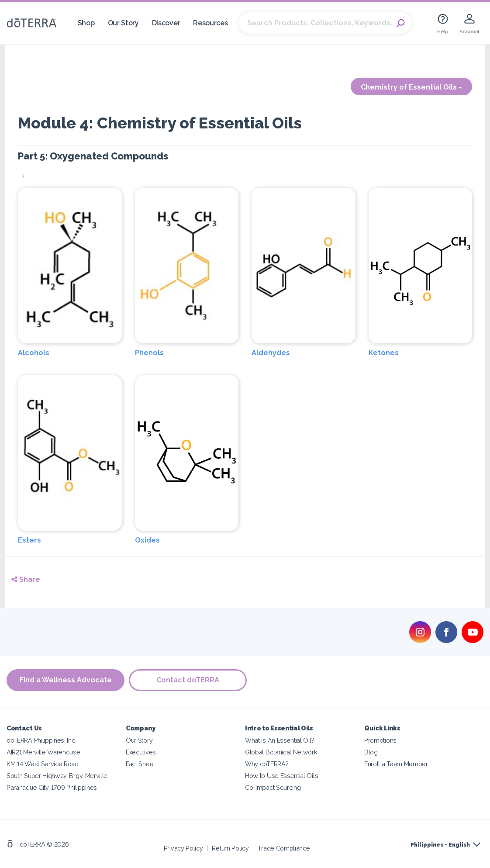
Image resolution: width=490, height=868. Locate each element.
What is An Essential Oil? (280, 740)
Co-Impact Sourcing (273, 787)
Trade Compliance (284, 848)
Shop (86, 23)
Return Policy (230, 848)
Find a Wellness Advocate (66, 680)
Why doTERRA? (267, 764)
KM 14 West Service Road (43, 764)
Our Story (123, 23)
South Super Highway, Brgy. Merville (57, 776)
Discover (166, 23)
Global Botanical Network (281, 752)
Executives (141, 752)
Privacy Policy (183, 848)
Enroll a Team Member (396, 764)
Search (400, 23)
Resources (210, 23)
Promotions (380, 740)
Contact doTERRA (188, 680)
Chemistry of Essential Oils (411, 87)
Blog (371, 752)
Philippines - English (440, 845)
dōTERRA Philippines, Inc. (41, 740)
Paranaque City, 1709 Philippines (52, 787)
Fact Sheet (140, 764)
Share (26, 579)
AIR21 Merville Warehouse (43, 752)
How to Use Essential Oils (281, 776)
